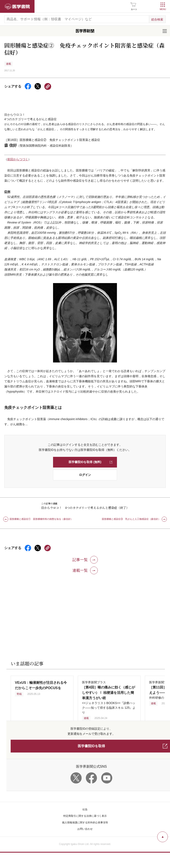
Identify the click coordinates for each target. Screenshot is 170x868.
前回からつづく (18, 152)
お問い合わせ (85, 822)
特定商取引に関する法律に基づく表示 (85, 809)
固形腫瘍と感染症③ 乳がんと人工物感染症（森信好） (131, 512)
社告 (85, 802)
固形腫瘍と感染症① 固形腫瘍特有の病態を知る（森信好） (41, 512)
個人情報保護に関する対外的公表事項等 (85, 815)
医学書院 (17, 6)
